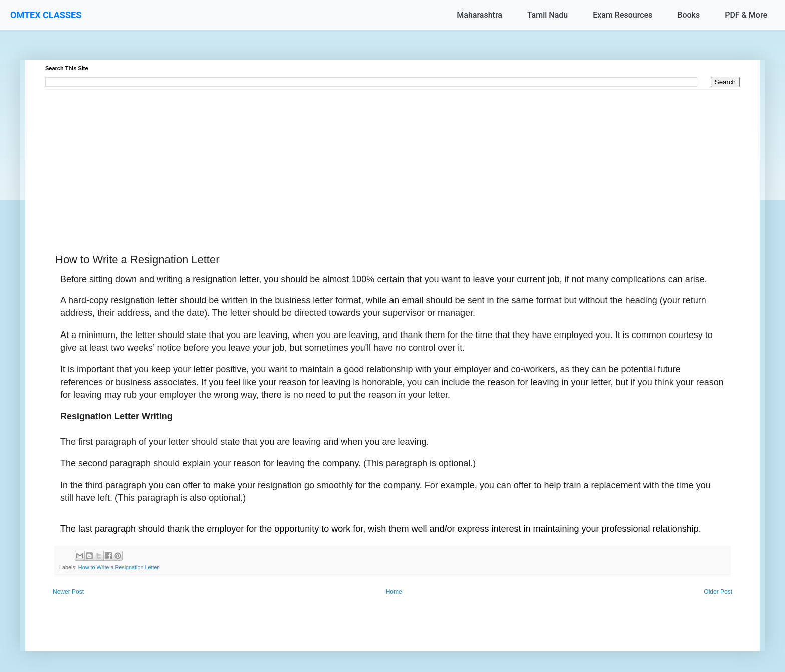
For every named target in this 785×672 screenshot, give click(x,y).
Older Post (718, 592)
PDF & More (746, 15)
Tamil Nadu (547, 15)
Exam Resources (623, 15)
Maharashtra (479, 15)
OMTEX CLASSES (46, 15)
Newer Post (68, 592)
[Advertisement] (345, 160)
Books (689, 15)
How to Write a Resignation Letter (118, 567)
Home (394, 592)
